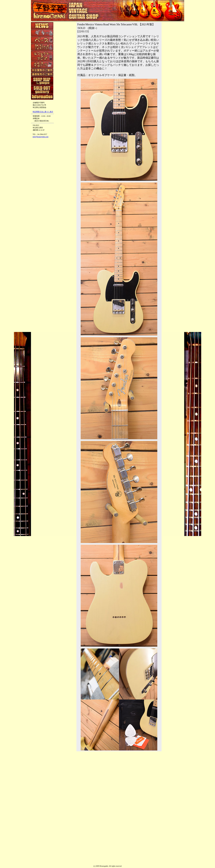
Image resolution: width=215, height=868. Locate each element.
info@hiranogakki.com (41, 137)
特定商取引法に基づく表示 (43, 112)
